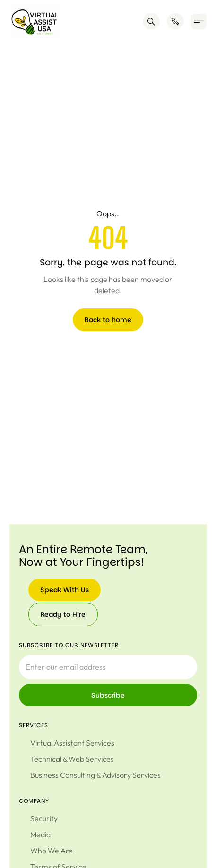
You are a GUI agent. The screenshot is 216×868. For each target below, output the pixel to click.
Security (44, 818)
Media (40, 834)
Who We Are (52, 851)
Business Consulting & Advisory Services (95, 775)
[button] (199, 21)
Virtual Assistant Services (72, 743)
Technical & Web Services (72, 759)
